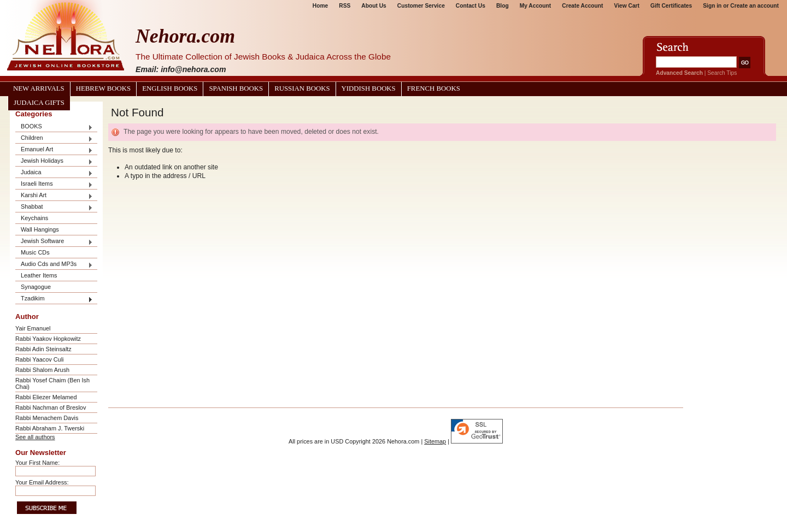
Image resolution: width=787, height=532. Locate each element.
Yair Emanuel (33, 328)
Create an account (754, 6)
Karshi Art (54, 196)
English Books (170, 88)
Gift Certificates (671, 6)
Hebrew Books (103, 88)
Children (54, 138)
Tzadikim (54, 299)
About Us (374, 6)
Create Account (582, 6)
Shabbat (54, 207)
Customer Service (421, 6)
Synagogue (36, 287)
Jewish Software (54, 242)
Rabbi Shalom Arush (42, 370)
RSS (345, 6)
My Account (536, 6)
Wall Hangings (40, 229)
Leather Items (39, 275)
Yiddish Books (369, 88)
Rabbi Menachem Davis (47, 418)
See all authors (35, 437)
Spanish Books (236, 88)
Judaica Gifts (39, 103)
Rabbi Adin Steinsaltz (43, 349)
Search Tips (722, 73)
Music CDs (35, 252)
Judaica (54, 173)
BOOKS (54, 127)
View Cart (627, 6)
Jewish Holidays (54, 161)
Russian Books (302, 88)
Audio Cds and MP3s (54, 265)
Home (320, 6)
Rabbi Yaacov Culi (39, 359)
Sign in (712, 6)
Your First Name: (37, 463)
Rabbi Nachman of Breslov (51, 407)
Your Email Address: (42, 482)
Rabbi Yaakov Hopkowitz (48, 339)
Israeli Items (54, 184)
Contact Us (471, 6)
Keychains (34, 218)
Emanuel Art (54, 150)
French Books (434, 88)
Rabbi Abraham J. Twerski (50, 428)
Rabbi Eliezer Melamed (46, 397)
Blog (503, 6)
